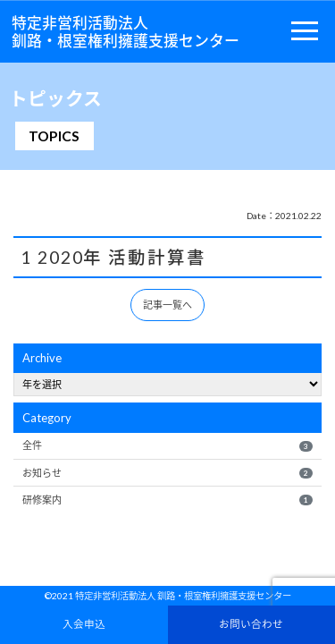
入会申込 (84, 623)
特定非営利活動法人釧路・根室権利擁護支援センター (126, 31)
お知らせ (167, 473)
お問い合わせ (251, 623)
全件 (167, 445)
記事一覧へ (167, 305)
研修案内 (167, 500)
